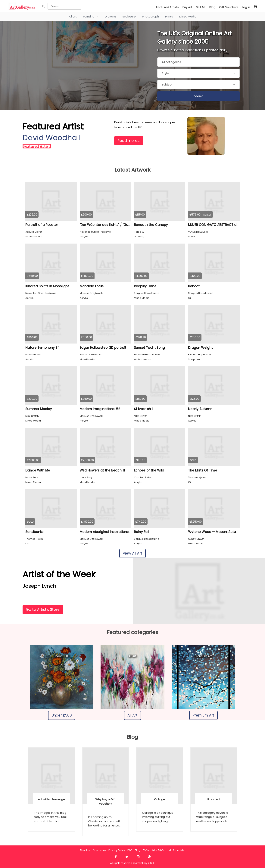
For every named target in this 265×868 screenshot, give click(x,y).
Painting (91, 16)
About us (85, 850)
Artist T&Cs (158, 850)
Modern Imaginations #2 (100, 409)
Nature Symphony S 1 (42, 348)
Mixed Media (188, 16)
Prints (169, 16)
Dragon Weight (200, 348)
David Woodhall (52, 138)
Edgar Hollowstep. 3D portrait (103, 348)
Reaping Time (145, 286)
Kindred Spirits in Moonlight (47, 286)
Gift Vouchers (229, 7)
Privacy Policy (117, 850)
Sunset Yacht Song (149, 348)
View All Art (132, 553)
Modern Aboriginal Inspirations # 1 (107, 532)
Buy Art (187, 7)
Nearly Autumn (200, 409)
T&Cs (146, 850)
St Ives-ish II (144, 409)
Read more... (129, 141)
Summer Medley (39, 409)
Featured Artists (167, 7)
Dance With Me (38, 470)
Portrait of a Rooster (42, 225)
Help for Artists (176, 850)
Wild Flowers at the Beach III (102, 470)
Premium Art (203, 715)
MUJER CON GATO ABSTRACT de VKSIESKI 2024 (225, 225)
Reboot (194, 286)
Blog (212, 7)
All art (73, 16)
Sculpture (129, 16)
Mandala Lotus (92, 286)
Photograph (150, 16)
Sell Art (201, 7)
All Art (132, 715)
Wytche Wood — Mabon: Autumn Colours (221, 532)
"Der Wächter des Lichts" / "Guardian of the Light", (120, 225)
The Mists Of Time (203, 470)
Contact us (99, 850)
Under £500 (62, 715)
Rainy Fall (142, 532)
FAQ (130, 850)
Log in (246, 7)
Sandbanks (34, 532)
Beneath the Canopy (151, 225)
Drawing (110, 16)
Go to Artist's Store (43, 610)
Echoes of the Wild (149, 470)
